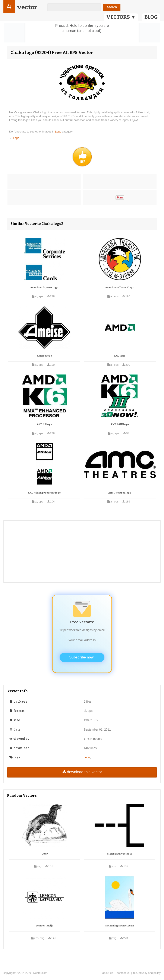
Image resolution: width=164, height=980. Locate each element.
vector (27, 7)
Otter (45, 854)
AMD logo (120, 356)
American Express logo (44, 288)
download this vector (82, 772)
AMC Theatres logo (120, 493)
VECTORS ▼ (121, 17)
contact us (123, 973)
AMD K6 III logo (120, 424)
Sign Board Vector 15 (120, 854)
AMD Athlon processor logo (44, 493)
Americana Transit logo (120, 288)
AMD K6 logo (44, 424)
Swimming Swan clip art (120, 926)
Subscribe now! (82, 657)
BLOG (151, 17)
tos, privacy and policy (147, 973)
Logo (59, 132)
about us (108, 973)
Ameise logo (44, 356)
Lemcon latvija (45, 926)
